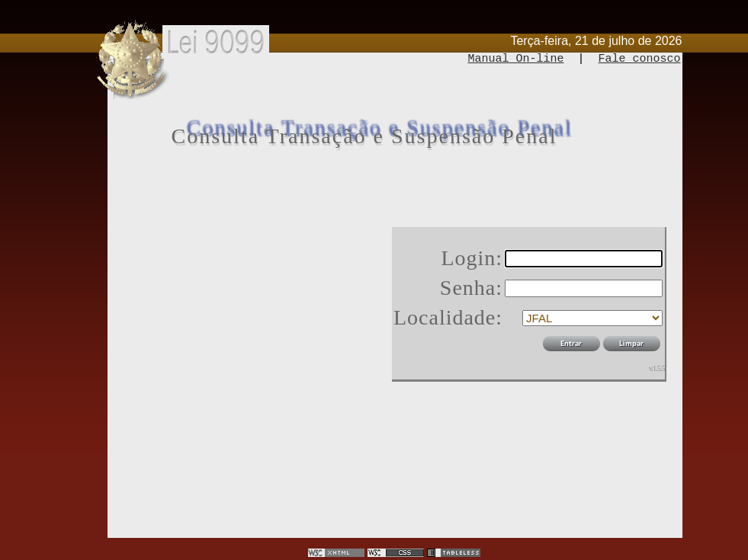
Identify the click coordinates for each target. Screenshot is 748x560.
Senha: (471, 288)
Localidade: (448, 317)
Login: (472, 258)
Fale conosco (639, 59)
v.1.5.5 (657, 368)
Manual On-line (515, 59)
